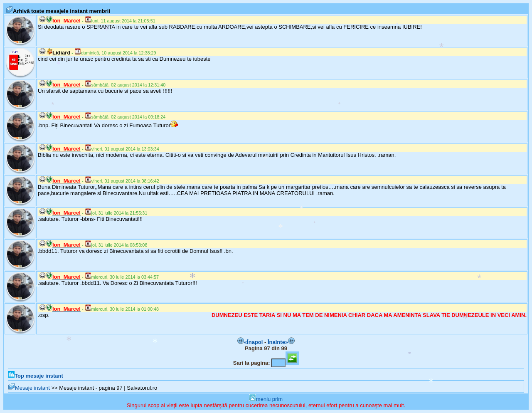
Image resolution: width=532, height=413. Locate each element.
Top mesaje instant (36, 376)
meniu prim (266, 399)
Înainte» (281, 342)
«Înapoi (250, 342)
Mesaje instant (29, 388)
